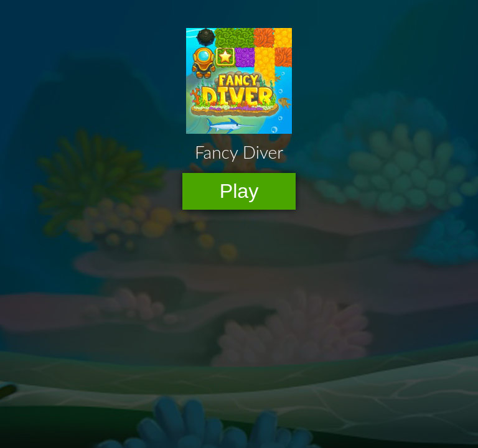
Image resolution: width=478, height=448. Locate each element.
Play (239, 191)
